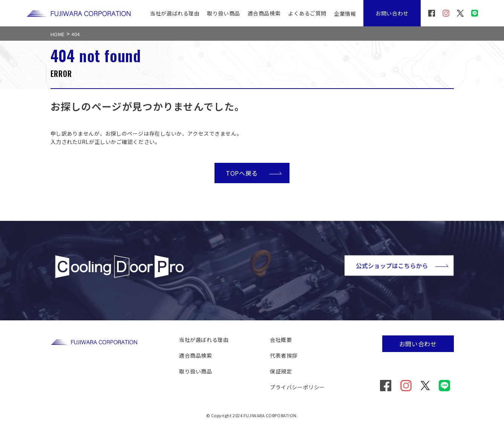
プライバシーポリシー (297, 387)
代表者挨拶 (284, 355)
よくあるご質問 (307, 13)
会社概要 (281, 340)
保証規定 (281, 371)
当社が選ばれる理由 (175, 13)
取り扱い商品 (223, 13)
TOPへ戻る (254, 173)
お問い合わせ (392, 13)
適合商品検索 (264, 13)
